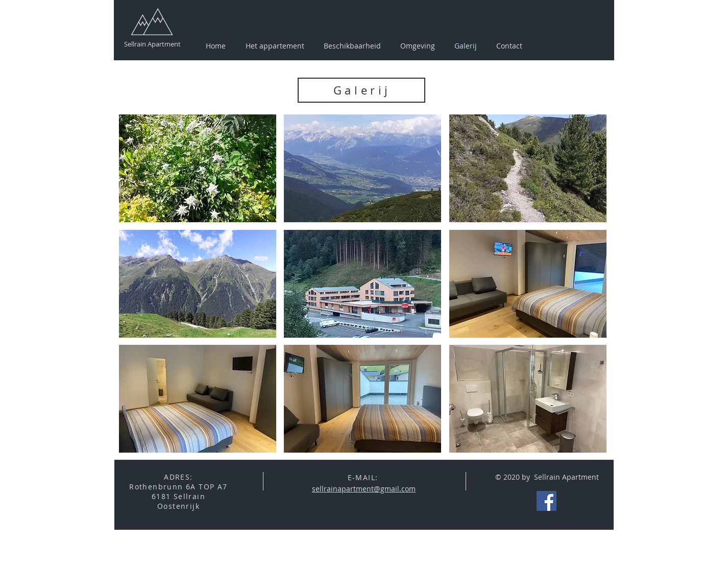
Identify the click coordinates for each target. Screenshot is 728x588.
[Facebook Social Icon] (547, 501)
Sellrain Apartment (152, 44)
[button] (418, 46)
